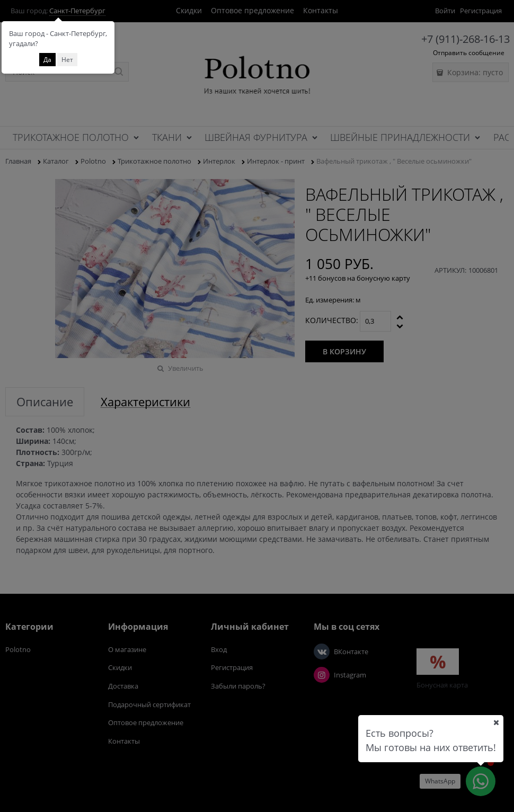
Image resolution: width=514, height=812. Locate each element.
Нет (67, 60)
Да (47, 60)
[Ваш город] (496, 722)
